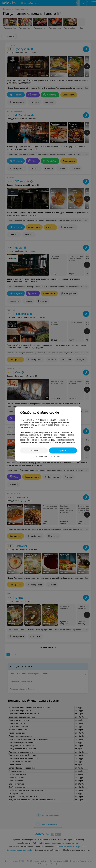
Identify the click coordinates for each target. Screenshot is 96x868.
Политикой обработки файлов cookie (58, 442)
